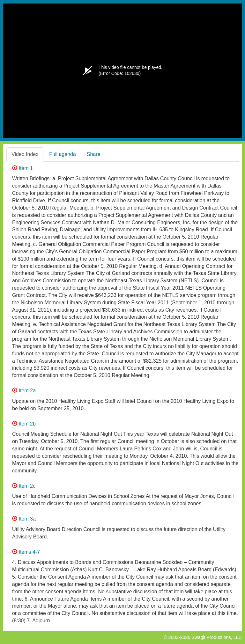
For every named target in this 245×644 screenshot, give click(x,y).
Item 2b (24, 424)
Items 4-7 (26, 552)
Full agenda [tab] (63, 154)
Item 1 (22, 168)
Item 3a (24, 519)
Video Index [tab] (25, 154)
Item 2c (24, 486)
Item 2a (24, 391)
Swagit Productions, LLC (217, 637)
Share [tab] (94, 154)
